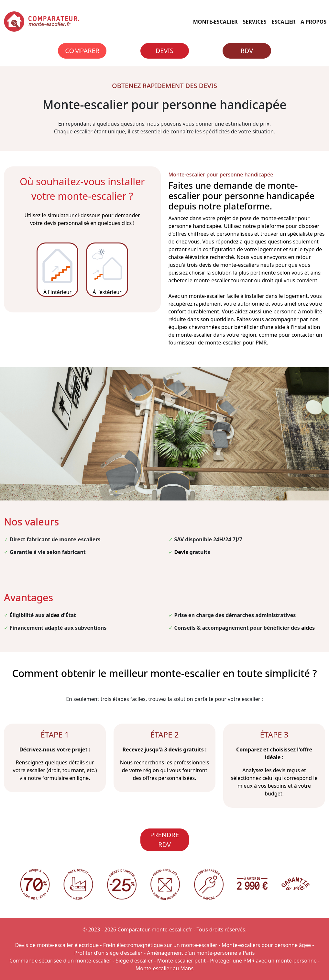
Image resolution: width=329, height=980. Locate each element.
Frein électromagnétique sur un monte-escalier (160, 945)
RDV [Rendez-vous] (247, 51)
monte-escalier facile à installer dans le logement (248, 296)
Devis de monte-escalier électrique (57, 945)
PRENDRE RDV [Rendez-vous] (164, 840)
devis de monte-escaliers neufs (236, 265)
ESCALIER (284, 22)
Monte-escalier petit (181, 961)
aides (53, 615)
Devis (164, 51)
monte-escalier (279, 218)
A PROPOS (313, 22)
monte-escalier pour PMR (236, 343)
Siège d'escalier (134, 961)
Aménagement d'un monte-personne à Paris (201, 953)
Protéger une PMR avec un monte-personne (263, 961)
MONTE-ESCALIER (215, 22)
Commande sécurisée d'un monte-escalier (60, 961)
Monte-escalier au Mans (165, 968)
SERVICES (255, 22)
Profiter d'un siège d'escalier (109, 953)
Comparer (82, 51)
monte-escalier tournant (223, 280)
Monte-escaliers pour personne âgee (266, 945)
